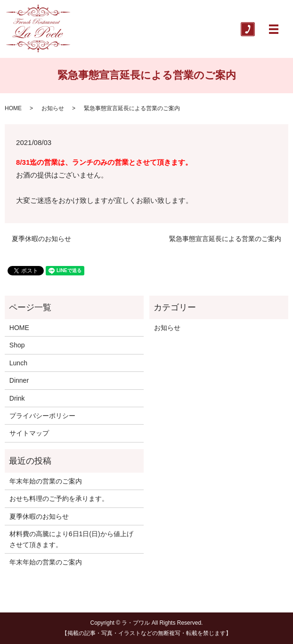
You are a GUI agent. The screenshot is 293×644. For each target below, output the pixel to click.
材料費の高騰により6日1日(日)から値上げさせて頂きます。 (71, 539)
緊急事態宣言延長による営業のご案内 (225, 239)
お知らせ (53, 108)
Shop (17, 345)
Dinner (19, 380)
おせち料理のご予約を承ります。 (59, 499)
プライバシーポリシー (42, 416)
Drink (17, 398)
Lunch (18, 363)
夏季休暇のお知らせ (41, 239)
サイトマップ (29, 433)
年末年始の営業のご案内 (46, 481)
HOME (13, 108)
